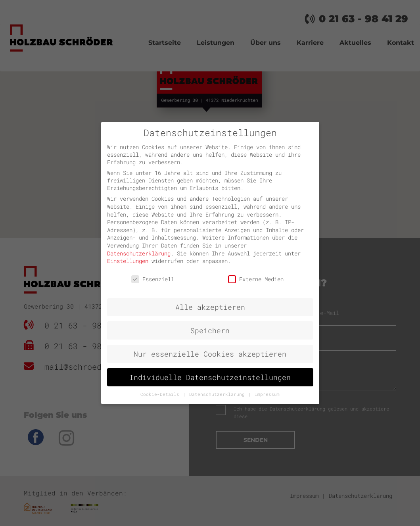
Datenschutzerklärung (139, 253)
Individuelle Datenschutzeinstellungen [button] (210, 377)
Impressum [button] (267, 394)
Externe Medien (256, 279)
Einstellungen (128, 261)
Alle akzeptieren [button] (210, 307)
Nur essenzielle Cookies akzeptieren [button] (210, 354)
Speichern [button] (210, 331)
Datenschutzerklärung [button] (218, 394)
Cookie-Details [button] (161, 394)
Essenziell (153, 279)
